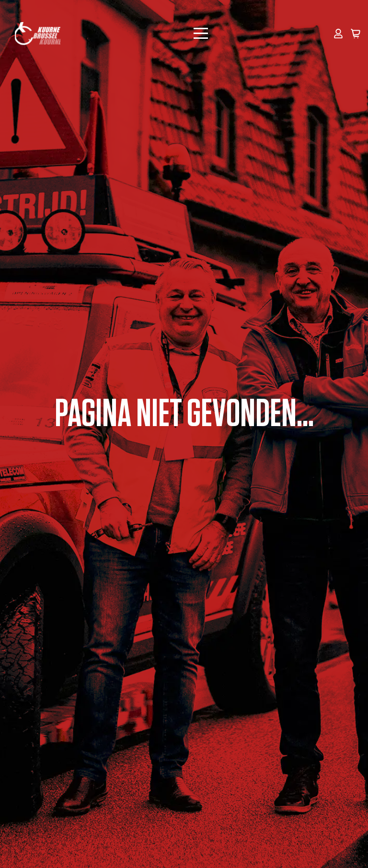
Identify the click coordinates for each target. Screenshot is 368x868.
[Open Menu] (201, 34)
